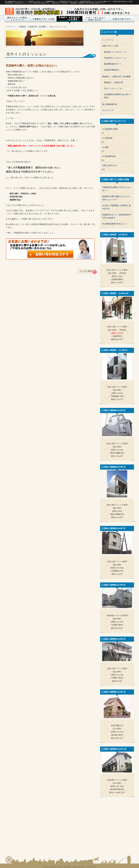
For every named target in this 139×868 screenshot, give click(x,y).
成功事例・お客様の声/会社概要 (69, 20)
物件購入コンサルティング (116, 52)
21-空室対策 (107, 138)
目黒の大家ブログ (122, 20)
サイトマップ (108, 110)
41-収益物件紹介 (109, 156)
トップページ (17, 20)
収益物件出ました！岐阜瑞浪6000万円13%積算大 (116, 216)
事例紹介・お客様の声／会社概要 (33, 27)
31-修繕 (105, 147)
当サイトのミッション (114, 88)
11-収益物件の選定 (110, 129)
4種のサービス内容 (44, 20)
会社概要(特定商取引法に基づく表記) (118, 96)
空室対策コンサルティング (116, 58)
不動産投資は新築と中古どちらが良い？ (116, 189)
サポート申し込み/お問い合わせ (95, 20)
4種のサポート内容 (110, 46)
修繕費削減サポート (113, 64)
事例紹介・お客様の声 (114, 83)
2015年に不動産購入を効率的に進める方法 (116, 207)
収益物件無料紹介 (112, 70)
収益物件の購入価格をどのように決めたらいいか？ (116, 198)
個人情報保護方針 (110, 104)
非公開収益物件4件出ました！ (115, 224)
